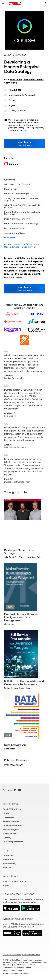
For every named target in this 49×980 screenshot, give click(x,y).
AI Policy (7, 868)
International (10, 876)
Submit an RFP (10, 834)
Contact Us (8, 855)
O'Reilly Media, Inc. (18, 111)
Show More (10, 238)
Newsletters (8, 859)
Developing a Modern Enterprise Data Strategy (21, 246)
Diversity (7, 838)
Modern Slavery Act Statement (16, 974)
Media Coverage (11, 821)
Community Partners (12, 825)
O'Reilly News (9, 817)
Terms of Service (10, 968)
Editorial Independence (12, 971)
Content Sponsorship (13, 842)
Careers (6, 813)
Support (7, 850)
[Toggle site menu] (3, 3)
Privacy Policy (9, 864)
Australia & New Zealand (15, 881)
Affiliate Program (11, 830)
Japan (6, 885)
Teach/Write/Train (12, 809)
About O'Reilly (11, 804)
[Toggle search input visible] (46, 3)
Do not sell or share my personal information (21, 955)
